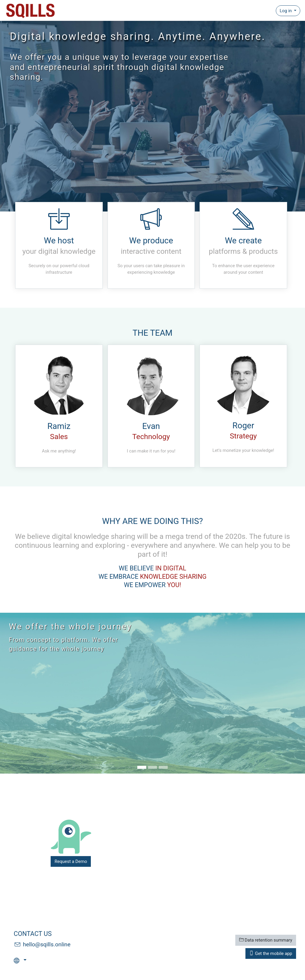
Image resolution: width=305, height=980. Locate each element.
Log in (286, 11)
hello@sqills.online (47, 944)
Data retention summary (266, 940)
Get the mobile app (271, 953)
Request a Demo (71, 861)
